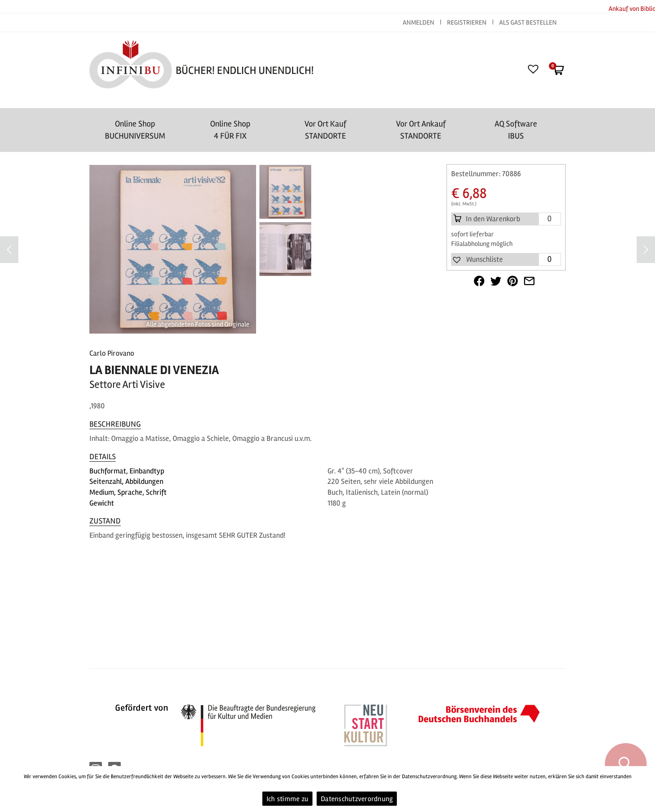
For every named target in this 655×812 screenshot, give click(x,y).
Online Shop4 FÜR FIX (230, 130)
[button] (477, 260)
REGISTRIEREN (467, 23)
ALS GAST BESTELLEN (528, 23)
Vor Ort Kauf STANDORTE (325, 130)
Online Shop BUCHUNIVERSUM (135, 130)
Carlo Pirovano (112, 353)
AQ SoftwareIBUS (516, 130)
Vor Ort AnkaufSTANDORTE (421, 130)
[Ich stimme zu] (645, 789)
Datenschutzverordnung (357, 799)
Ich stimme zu (287, 799)
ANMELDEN (419, 23)
